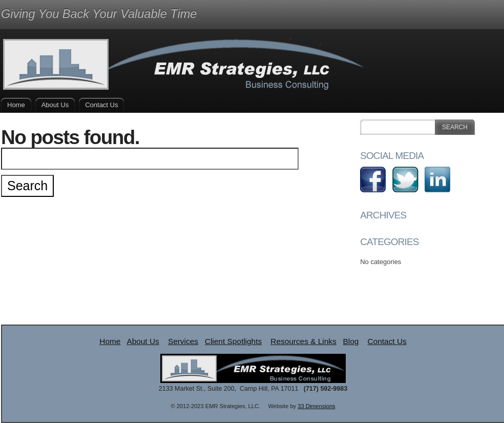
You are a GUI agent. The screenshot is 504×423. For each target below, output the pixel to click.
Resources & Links (303, 341)
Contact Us (101, 105)
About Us (55, 105)
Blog (351, 341)
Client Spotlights (233, 341)
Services (183, 341)
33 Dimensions (316, 406)
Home (16, 105)
